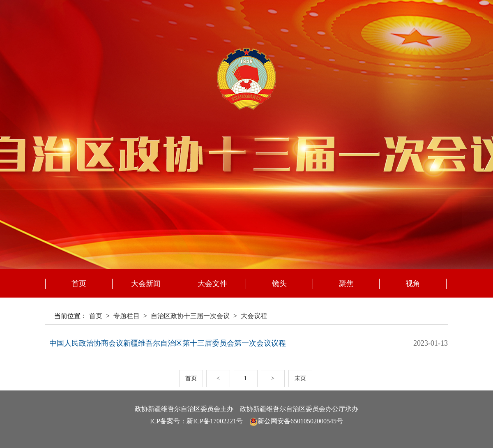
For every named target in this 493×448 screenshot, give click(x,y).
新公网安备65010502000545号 (300, 421)
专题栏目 (127, 316)
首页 (79, 284)
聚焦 (346, 284)
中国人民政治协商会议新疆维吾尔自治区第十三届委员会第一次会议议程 (168, 343)
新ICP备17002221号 (215, 421)
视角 (413, 284)
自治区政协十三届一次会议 (190, 316)
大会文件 (212, 284)
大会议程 (254, 316)
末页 (300, 378)
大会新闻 (146, 284)
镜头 (279, 284)
